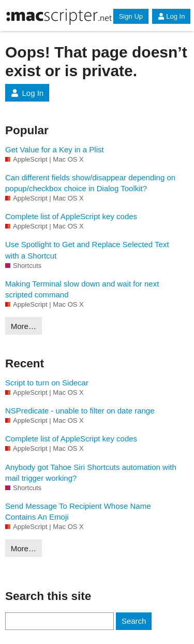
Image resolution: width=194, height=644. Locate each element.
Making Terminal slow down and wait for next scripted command (82, 289)
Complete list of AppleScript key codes (71, 216)
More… (24, 326)
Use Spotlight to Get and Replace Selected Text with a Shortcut (87, 250)
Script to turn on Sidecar (47, 383)
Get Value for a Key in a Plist (55, 149)
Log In (171, 16)
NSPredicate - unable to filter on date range (80, 411)
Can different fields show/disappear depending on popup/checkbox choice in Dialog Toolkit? (90, 183)
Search (134, 621)
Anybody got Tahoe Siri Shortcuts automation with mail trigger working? (91, 473)
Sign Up (131, 16)
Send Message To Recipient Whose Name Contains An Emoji (78, 511)
